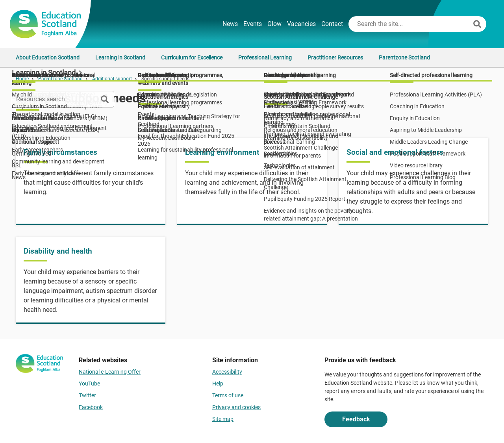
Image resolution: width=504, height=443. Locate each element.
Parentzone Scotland (404, 57)
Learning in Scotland (120, 57)
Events (253, 24)
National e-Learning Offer (110, 372)
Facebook (91, 407)
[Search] (477, 24)
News (230, 24)
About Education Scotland (48, 57)
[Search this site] (410, 24)
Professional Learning (265, 57)
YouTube (89, 384)
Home (22, 79)
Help (218, 384)
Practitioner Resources (335, 57)
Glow (274, 24)
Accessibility (227, 372)
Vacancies (301, 24)
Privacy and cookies (236, 407)
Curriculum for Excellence (192, 57)
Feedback (356, 419)
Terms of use (228, 395)
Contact (332, 24)
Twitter (87, 395)
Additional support (112, 79)
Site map (223, 419)
